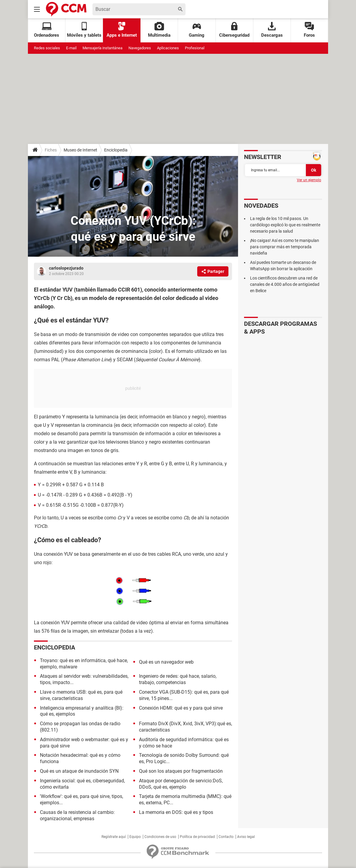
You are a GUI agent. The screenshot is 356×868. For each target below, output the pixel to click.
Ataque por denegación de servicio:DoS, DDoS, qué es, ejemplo (181, 784)
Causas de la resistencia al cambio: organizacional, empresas (77, 815)
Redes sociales (47, 48)
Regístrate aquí (114, 837)
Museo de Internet (80, 150)
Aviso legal (246, 837)
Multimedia (159, 30)
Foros (309, 30)
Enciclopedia (116, 150)
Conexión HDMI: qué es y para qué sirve (181, 708)
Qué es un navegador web (166, 662)
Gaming (197, 30)
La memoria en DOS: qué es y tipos (176, 812)
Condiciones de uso (160, 837)
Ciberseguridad (234, 30)
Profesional (195, 48)
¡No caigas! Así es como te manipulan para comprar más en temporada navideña (285, 247)
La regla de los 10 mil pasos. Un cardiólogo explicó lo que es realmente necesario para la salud (285, 225)
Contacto (226, 837)
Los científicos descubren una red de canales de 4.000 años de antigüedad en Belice (285, 284)
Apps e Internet (122, 30)
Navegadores (140, 48)
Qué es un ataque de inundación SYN (79, 771)
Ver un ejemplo (309, 180)
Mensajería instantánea (103, 48)
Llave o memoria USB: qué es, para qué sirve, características (81, 695)
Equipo (135, 837)
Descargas (272, 30)
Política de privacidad (197, 837)
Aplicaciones (168, 48)
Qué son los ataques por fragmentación (181, 771)
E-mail (71, 48)
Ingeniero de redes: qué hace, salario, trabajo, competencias (178, 679)
